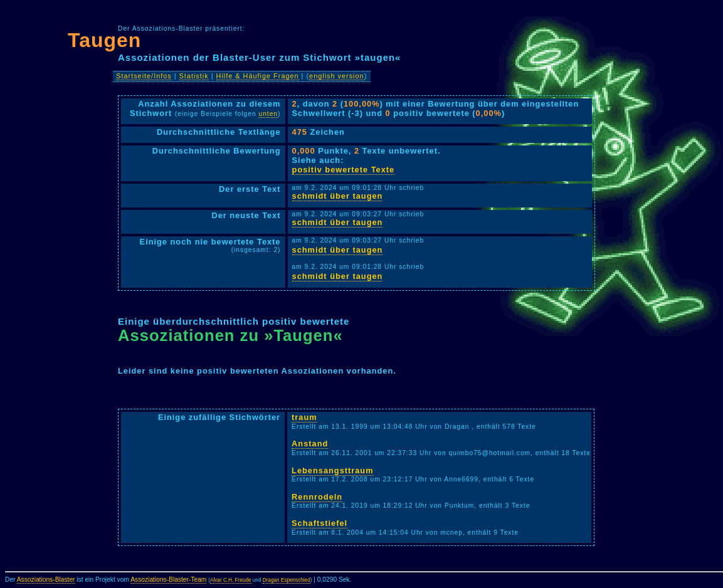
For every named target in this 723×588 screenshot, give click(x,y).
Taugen (104, 40)
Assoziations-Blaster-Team (168, 580)
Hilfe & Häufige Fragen (258, 76)
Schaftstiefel (319, 523)
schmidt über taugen (338, 196)
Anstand (310, 444)
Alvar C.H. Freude (231, 580)
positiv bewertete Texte (344, 170)
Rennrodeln (317, 497)
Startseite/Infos (144, 76)
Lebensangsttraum (333, 470)
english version (337, 76)
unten (268, 114)
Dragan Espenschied (287, 580)
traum (304, 417)
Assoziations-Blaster (46, 580)
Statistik (194, 76)
